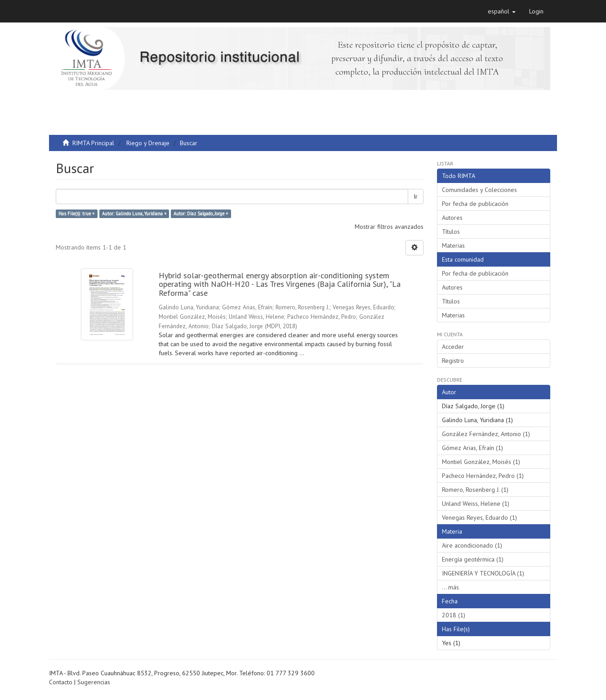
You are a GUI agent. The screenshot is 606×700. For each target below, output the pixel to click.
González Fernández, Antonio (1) (486, 434)
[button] (502, 11)
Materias (453, 245)
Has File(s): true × (76, 214)
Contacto (61, 682)
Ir (416, 196)
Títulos (451, 232)
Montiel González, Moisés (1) (481, 462)
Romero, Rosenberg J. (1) (475, 490)
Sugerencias (94, 682)
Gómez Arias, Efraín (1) (472, 448)
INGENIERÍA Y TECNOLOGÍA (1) (483, 573)
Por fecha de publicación (475, 204)
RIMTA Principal (93, 143)
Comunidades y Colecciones (479, 190)
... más (450, 587)
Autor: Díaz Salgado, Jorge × (201, 214)
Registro (453, 361)
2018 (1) (454, 615)
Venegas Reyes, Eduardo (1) (479, 517)
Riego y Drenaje (148, 143)
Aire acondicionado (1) (472, 545)
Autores (452, 218)
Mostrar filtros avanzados (389, 227)
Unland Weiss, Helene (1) (476, 504)
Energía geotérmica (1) (473, 559)
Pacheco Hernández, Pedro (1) (483, 476)
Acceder (453, 347)
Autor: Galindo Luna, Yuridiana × (134, 214)
